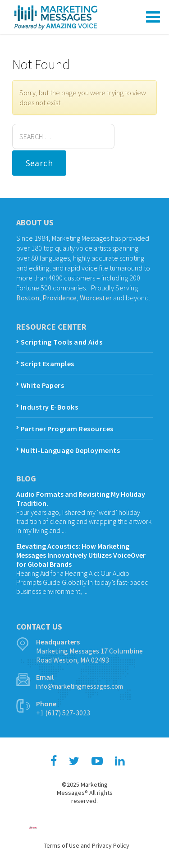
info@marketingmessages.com (80, 686)
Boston (28, 298)
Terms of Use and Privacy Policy (87, 845)
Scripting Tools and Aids (62, 342)
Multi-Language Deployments (70, 450)
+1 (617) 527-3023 (63, 713)
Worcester (96, 298)
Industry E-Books (50, 407)
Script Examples (48, 364)
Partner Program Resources (67, 429)
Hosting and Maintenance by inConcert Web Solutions (33, 827)
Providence (59, 298)
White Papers (43, 385)
